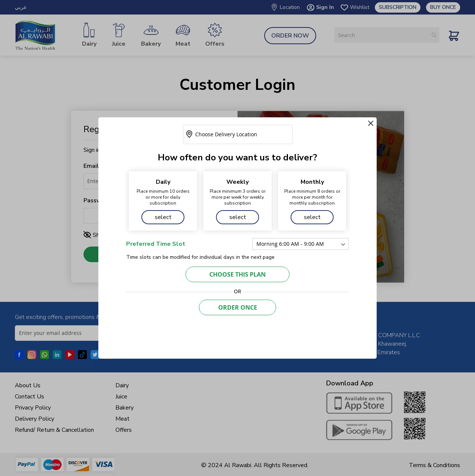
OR (237, 291)
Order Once (238, 307)
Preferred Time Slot (156, 244)
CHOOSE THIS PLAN (237, 274)
